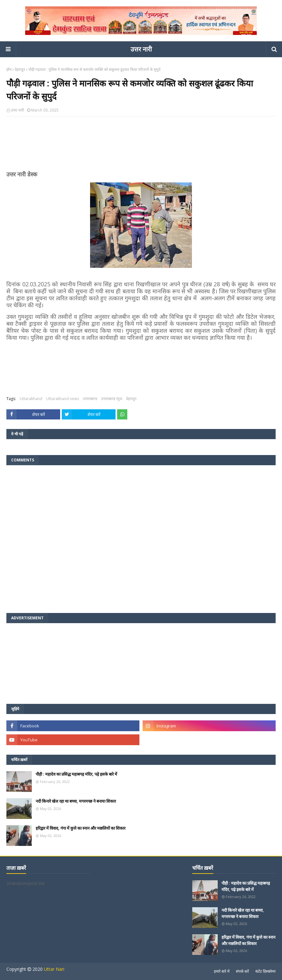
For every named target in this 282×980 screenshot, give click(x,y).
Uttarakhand (31, 399)
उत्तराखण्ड (90, 399)
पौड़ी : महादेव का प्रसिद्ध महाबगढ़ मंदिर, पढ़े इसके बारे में (76, 774)
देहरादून (20, 69)
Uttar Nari (54, 969)
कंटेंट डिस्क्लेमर (265, 971)
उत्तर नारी (141, 49)
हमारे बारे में (222, 971)
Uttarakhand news (63, 399)
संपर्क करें (242, 971)
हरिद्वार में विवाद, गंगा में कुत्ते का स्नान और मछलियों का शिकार (81, 828)
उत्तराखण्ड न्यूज (112, 399)
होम (9, 69)
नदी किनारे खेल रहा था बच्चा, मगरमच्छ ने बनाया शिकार (76, 801)
